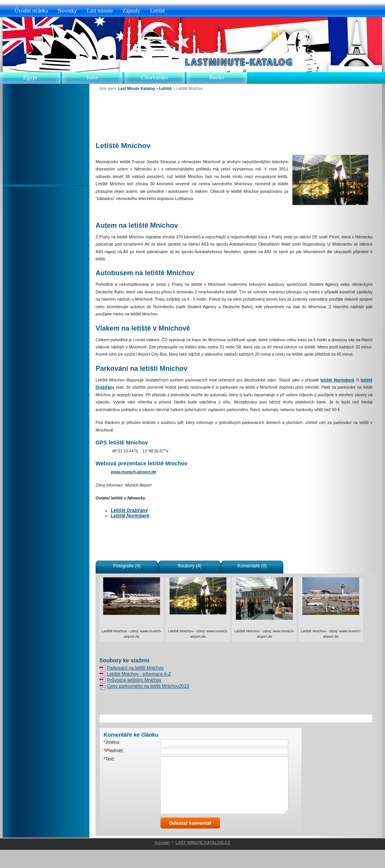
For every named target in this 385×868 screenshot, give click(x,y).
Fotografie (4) (127, 566)
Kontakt (162, 861)
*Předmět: (114, 751)
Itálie (92, 77)
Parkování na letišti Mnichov (135, 668)
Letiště (157, 11)
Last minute (100, 11)
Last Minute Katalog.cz (236, 62)
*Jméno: (112, 742)
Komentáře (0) (252, 566)
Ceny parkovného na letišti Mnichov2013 (148, 686)
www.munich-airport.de (134, 472)
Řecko (217, 77)
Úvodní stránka (31, 11)
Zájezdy (131, 11)
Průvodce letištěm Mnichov (134, 680)
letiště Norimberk (338, 380)
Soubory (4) (189, 566)
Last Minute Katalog (136, 89)
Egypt (30, 77)
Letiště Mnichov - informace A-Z (139, 674)
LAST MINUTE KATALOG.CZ (203, 861)
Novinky (67, 11)
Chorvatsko (155, 77)
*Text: (109, 759)
